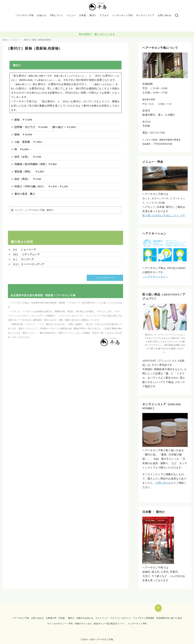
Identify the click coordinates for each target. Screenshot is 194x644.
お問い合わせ (164, 15)
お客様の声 (51, 618)
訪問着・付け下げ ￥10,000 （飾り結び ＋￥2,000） (46, 127)
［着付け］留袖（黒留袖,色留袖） (37, 40)
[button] (65, 120)
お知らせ (42, 15)
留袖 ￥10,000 (23, 135)
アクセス (104, 15)
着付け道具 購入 (25, 194)
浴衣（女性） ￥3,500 (28, 157)
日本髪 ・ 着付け (88, 15)
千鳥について (56, 15)
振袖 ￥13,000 (23, 120)
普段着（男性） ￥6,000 (29, 172)
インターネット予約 (122, 15)
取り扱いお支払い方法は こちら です (164, 215)
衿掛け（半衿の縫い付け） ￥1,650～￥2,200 (41, 186)
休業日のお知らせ (85, 618)
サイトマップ (102, 618)
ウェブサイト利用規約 (144, 618)
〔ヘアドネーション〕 (155, 277)
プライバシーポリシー (121, 618)
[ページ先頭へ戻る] (158, 608)
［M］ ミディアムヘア (26, 254)
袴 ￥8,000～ (23, 149)
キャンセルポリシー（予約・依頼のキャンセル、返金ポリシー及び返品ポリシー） (86, 624)
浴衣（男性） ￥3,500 (28, 179)
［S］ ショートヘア (24, 250)
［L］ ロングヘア (23, 259)
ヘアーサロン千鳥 (25, 15)
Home (5, 40)
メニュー (71, 15)
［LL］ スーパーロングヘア (28, 264)
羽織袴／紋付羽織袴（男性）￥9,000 (36, 164)
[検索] (177, 15)
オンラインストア (145, 15)
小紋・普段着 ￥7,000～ (29, 142)
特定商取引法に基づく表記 (169, 618)
